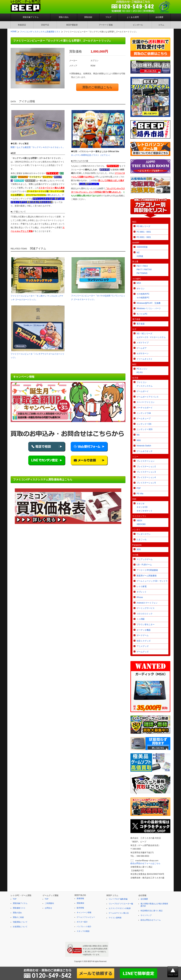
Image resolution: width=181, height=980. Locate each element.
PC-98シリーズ (143, 226)
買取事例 (80, 903)
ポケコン (141, 289)
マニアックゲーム (145, 559)
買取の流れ (64, 17)
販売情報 (80, 908)
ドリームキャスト (145, 359)
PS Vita (140, 494)
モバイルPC (142, 314)
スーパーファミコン (146, 402)
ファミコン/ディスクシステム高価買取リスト (40, 32)
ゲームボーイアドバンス (148, 397)
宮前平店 (45, 25)
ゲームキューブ (144, 419)
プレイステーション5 (146, 483)
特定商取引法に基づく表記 (152, 911)
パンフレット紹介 (84, 926)
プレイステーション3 (146, 472)
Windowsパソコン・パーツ (149, 308)
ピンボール (138, 25)
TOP (15, 899)
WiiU (139, 440)
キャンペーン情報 (84, 912)
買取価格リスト (19, 908)
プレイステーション (146, 461)
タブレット (142, 592)
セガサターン (143, 353)
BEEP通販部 (72, 25)
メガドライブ (143, 343)
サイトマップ (146, 915)
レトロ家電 (142, 586)
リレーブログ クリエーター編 (121, 904)
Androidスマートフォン (147, 603)
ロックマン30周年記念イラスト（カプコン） (91, 155)
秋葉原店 (22, 25)
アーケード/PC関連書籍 (147, 570)
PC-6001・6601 (144, 237)
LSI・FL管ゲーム (144, 565)
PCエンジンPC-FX (142, 371)
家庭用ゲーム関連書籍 (147, 576)
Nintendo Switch (144, 446)
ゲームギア (142, 348)
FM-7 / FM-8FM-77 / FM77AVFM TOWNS (144, 270)
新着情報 (80, 898)
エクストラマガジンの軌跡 (120, 908)
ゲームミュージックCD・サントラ (152, 581)
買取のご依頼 (18, 917)
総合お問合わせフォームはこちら (145, 863)
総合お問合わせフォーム (151, 920)
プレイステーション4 (146, 477)
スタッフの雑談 (83, 931)
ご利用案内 (49, 903)
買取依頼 (88, 17)
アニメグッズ (143, 646)
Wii (138, 435)
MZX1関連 (140, 254)
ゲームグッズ (143, 652)
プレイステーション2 (146, 467)
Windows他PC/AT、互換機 (148, 303)
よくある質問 (133, 17)
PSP (139, 488)
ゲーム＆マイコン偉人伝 (119, 913)
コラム (161, 25)
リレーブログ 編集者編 (118, 899)
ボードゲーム (143, 635)
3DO (139, 549)
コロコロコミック (145, 614)
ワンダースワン (144, 534)
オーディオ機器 (144, 630)
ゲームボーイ (143, 391)
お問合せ (48, 908)
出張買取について (20, 927)
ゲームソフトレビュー (86, 917)
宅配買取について (20, 922)
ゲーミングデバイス (146, 608)
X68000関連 (142, 247)
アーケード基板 (106, 25)
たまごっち (142, 539)
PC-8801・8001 (144, 232)
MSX (139, 283)
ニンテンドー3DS (144, 429)
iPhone (140, 597)
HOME (14, 32)
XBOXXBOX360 (141, 522)
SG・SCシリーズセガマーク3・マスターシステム (151, 335)
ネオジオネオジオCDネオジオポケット (145, 507)
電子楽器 (141, 324)
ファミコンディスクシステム (145, 384)
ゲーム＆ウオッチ (145, 451)
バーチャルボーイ (145, 408)
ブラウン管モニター (146, 625)
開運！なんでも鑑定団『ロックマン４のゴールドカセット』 (38, 147)
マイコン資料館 (115, 918)
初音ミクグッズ (144, 641)
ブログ (108, 17)
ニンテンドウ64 (144, 413)
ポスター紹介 (82, 922)
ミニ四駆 (141, 619)
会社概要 (159, 17)
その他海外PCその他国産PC (143, 296)
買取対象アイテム (31, 17)
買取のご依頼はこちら (97, 87)
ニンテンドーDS (144, 424)
